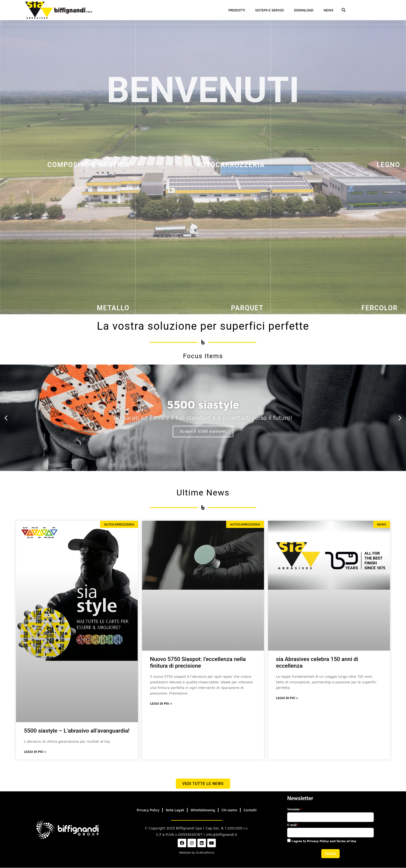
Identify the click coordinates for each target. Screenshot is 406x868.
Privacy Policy (148, 810)
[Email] (330, 833)
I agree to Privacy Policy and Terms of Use (322, 841)
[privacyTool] (289, 841)
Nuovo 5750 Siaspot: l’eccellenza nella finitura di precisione (198, 662)
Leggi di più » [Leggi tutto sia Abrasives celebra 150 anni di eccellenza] (287, 698)
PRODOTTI (237, 10)
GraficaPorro (205, 853)
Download (304, 10)
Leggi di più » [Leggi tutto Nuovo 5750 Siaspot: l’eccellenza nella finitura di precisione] (161, 704)
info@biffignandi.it (222, 835)
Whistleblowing (203, 810)
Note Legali (175, 810)
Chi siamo (229, 810)
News (329, 10)
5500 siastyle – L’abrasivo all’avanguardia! (77, 731)
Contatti (250, 810)
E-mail (293, 825)
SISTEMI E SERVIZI (270, 10)
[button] (343, 10)
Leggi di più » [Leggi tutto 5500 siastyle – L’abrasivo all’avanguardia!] (35, 752)
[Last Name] (330, 817)
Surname (295, 809)
